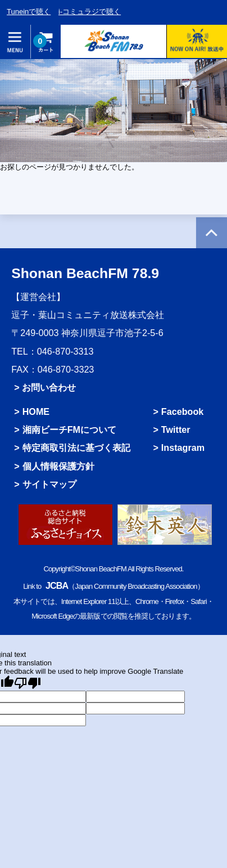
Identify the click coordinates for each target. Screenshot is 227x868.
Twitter (176, 429)
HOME (36, 411)
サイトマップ (49, 484)
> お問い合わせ (45, 387)
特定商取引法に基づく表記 (76, 448)
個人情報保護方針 (58, 466)
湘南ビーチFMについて (69, 429)
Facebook (182, 411)
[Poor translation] (28, 683)
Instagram (183, 448)
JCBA (57, 585)
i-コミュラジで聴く (90, 12)
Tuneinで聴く (29, 12)
